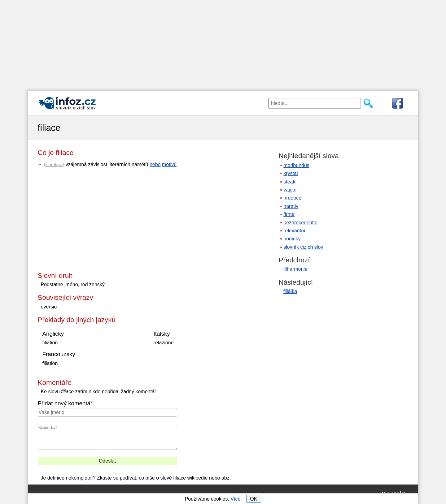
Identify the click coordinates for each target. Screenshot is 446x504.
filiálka (290, 291)
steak (289, 182)
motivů (169, 164)
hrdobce (292, 198)
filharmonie (295, 269)
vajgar (290, 190)
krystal (291, 173)
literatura (54, 165)
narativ (291, 206)
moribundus (296, 165)
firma (289, 214)
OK (254, 499)
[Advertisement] (223, 43)
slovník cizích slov (303, 247)
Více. (236, 499)
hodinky (292, 239)
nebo (155, 164)
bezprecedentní (300, 223)
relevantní (294, 231)
